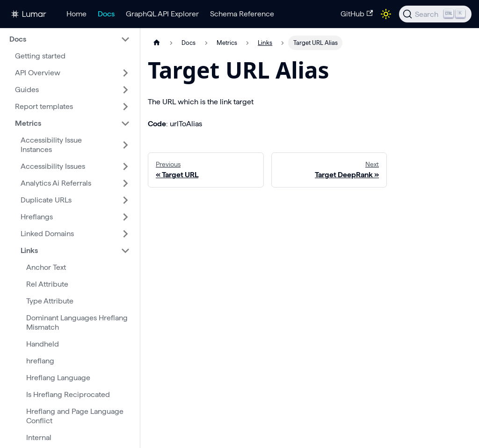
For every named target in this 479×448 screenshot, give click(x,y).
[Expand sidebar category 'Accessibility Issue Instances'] (125, 145)
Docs (106, 14)
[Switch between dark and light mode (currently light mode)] (386, 14)
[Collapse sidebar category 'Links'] (125, 251)
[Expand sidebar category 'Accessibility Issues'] (125, 166)
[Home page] (157, 43)
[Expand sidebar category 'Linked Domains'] (125, 234)
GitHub (357, 14)
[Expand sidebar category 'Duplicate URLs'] (125, 200)
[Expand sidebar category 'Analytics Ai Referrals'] (125, 183)
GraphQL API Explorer (162, 14)
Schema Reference (242, 14)
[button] (70, 39)
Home (76, 14)
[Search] (435, 14)
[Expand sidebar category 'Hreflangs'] (125, 217)
